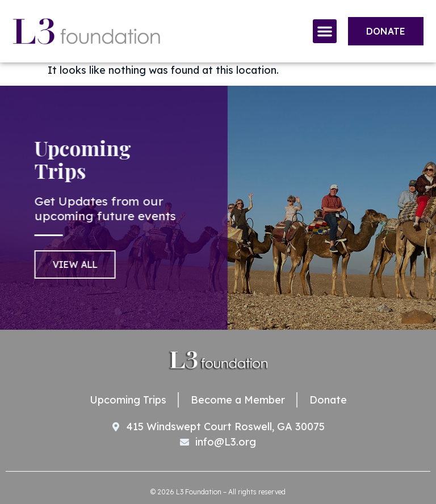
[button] (325, 31)
